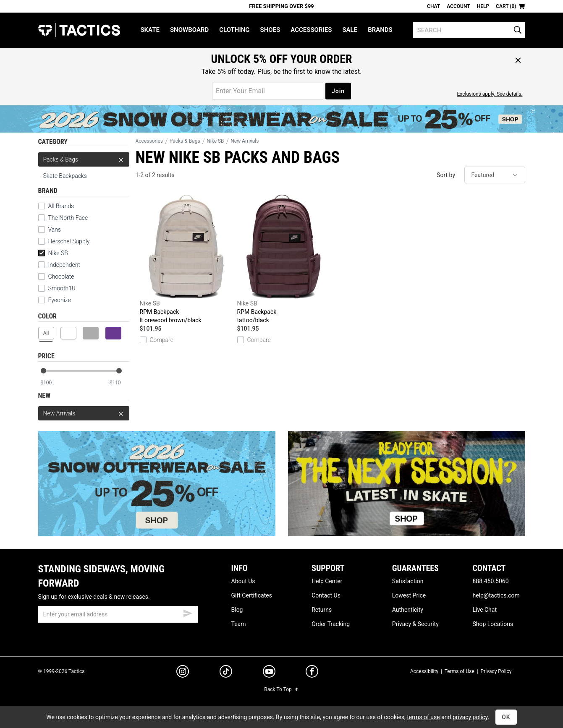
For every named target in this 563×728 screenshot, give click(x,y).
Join (338, 91)
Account (458, 6)
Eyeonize (55, 300)
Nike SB (53, 253)
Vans (50, 230)
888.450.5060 (490, 581)
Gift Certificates (252, 595)
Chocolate (56, 277)
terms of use (423, 717)
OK (506, 717)
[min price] (50, 383)
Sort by (446, 175)
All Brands (56, 206)
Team (239, 624)
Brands (380, 30)
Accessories (311, 30)
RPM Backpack (186, 259)
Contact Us (326, 595)
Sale (350, 30)
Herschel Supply (64, 241)
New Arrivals (84, 413)
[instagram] (183, 673)
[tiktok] (226, 673)
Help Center (327, 581)
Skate (150, 30)
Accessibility (424, 671)
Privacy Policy (496, 671)
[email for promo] (268, 91)
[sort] (495, 175)
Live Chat (484, 610)
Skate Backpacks (65, 176)
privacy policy (470, 717)
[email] (118, 614)
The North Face (63, 218)
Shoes (270, 30)
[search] (469, 30)
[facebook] (312, 673)
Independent (59, 265)
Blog (237, 610)
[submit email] (188, 612)
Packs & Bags (84, 159)
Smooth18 (57, 288)
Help (483, 6)
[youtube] (269, 673)
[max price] (119, 383)
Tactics (79, 30)
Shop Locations (493, 624)
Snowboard (189, 30)
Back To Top (281, 689)
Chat (433, 6)
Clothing (234, 30)
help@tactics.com (496, 595)
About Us (243, 581)
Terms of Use (460, 671)
